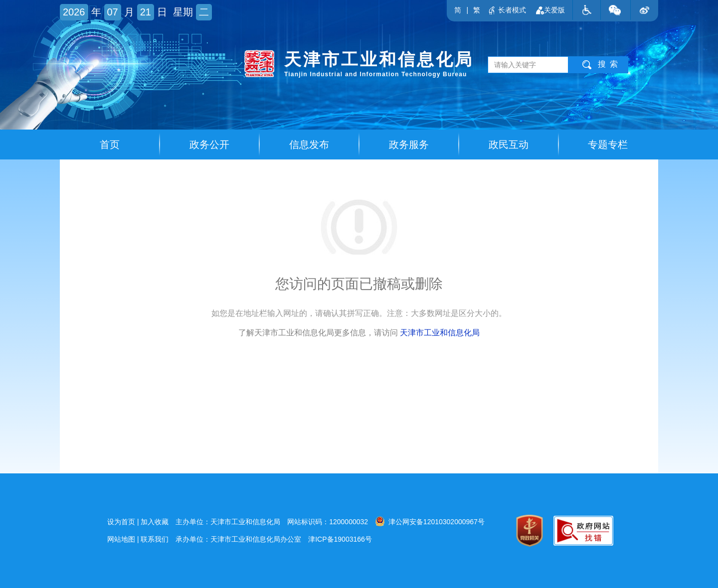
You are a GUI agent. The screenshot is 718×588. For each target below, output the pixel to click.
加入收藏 (155, 522)
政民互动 (509, 145)
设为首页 (121, 522)
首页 (110, 145)
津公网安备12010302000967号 (430, 521)
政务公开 (209, 145)
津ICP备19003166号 (340, 539)
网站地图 (121, 539)
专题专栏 (608, 145)
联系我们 (155, 539)
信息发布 (309, 145)
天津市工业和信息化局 (440, 333)
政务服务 (409, 145)
